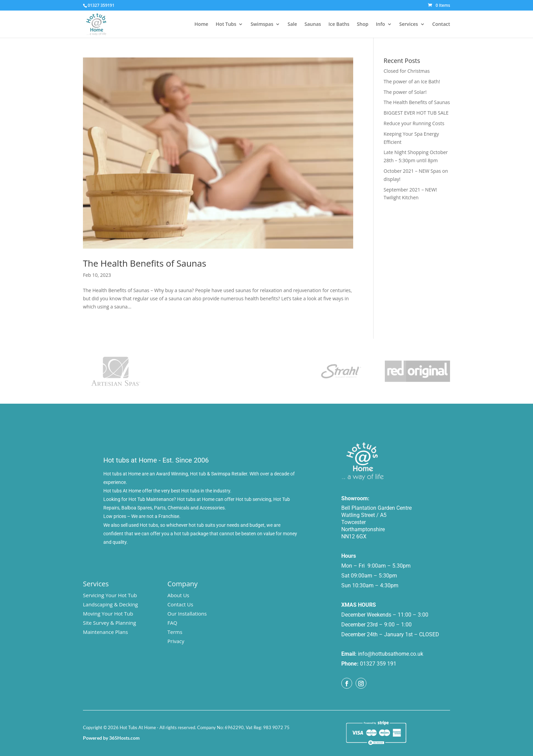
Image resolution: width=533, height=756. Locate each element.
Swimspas (262, 24)
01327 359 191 (378, 664)
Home (201, 24)
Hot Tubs (226, 24)
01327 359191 (101, 5)
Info (381, 24)
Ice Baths (339, 24)
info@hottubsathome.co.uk (391, 654)
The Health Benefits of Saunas (145, 263)
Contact (441, 24)
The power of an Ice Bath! (412, 81)
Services (409, 24)
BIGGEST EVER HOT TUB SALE (416, 113)
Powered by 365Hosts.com (111, 738)
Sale (292, 24)
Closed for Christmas (407, 71)
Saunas (313, 24)
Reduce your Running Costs (414, 123)
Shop (363, 24)
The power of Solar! (405, 92)
